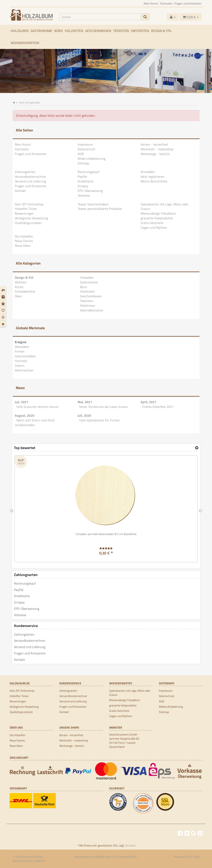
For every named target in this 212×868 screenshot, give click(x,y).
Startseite (166, 3)
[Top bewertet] (197, 448)
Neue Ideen (23, 246)
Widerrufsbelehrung (92, 158)
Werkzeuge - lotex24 (155, 154)
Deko (18, 296)
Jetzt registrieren (152, 177)
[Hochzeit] (4, 310)
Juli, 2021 (22, 402)
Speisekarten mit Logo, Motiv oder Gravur (164, 207)
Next (201, 511)
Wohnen (21, 282)
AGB (81, 154)
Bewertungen (24, 213)
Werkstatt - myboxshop (157, 149)
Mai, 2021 (85, 402)
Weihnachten (24, 370)
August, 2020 (25, 415)
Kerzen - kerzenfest (154, 144)
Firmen (20, 351)
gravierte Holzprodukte (157, 218)
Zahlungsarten (25, 172)
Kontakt (20, 191)
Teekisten (121, 31)
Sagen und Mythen (154, 227)
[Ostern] (4, 317)
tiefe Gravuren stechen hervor (38, 407)
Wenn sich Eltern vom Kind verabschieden (34, 423)
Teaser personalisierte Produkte (100, 209)
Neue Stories (24, 241)
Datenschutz (86, 149)
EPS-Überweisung (90, 191)
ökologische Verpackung (31, 218)
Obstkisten (140, 31)
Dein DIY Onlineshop (29, 204)
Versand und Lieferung (30, 181)
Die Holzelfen (24, 236)
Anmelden (148, 172)
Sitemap (83, 163)
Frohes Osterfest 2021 (158, 407)
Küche (19, 287)
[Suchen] (100, 17)
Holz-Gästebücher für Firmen (100, 420)
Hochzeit (21, 361)
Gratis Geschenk (152, 223)
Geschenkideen (25, 356)
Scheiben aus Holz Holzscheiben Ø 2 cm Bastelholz (106, 534)
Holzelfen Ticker (26, 209)
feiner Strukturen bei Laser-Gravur (104, 407)
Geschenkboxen (98, 31)
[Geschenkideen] (4, 304)
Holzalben (20, 31)
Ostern (20, 366)
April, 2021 (148, 402)
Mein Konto (151, 3)
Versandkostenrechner (30, 177)
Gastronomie (41, 31)
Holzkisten (74, 31)
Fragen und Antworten (188, 3)
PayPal (82, 177)
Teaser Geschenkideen (93, 204)
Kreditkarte (85, 181)
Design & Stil (161, 31)
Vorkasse (84, 195)
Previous (12, 511)
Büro (59, 31)
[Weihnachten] (4, 324)
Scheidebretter (25, 291)
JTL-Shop (194, 857)
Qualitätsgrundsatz (28, 223)
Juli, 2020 (84, 415)
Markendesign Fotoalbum (158, 213)
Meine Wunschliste (154, 181)
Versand (130, 845)
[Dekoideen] (4, 290)
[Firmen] (4, 297)
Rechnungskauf (88, 172)
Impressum (85, 144)
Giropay (83, 186)
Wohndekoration (25, 43)
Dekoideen (22, 347)
